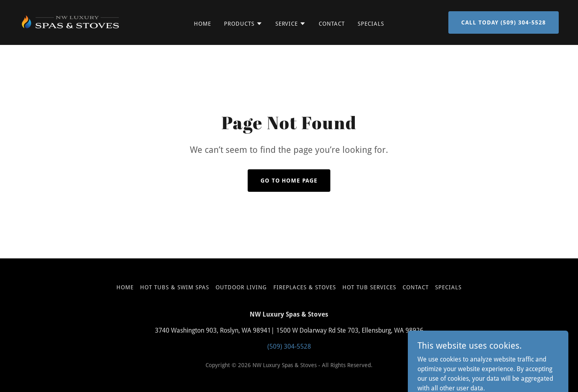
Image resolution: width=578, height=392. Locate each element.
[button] (243, 24)
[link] (71, 22)
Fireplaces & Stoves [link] (305, 287)
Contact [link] (332, 24)
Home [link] (203, 24)
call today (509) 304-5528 (504, 22)
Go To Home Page (289, 181)
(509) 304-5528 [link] (289, 346)
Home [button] (125, 287)
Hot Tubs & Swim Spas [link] (175, 287)
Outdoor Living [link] (241, 287)
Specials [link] (371, 24)
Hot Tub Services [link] (369, 287)
